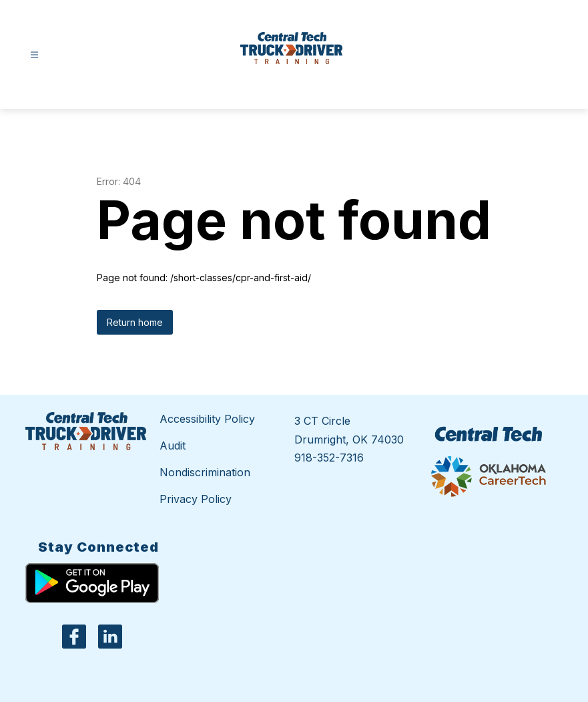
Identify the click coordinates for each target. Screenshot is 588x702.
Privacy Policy (196, 499)
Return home (135, 322)
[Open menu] (34, 55)
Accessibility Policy (207, 419)
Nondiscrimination (205, 472)
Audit (173, 446)
